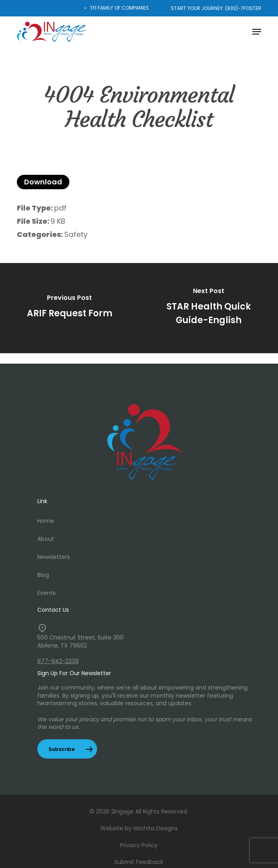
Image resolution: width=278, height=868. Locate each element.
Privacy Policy (139, 845)
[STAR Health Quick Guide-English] (208, 308)
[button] (257, 32)
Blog (43, 575)
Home (46, 521)
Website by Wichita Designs (139, 828)
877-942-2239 (58, 661)
